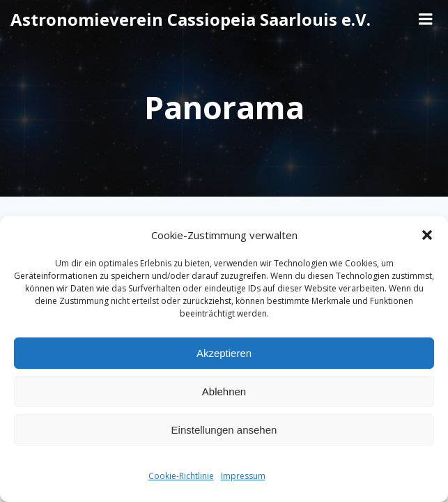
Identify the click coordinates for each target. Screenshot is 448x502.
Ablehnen (224, 391)
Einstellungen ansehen (224, 430)
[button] (427, 235)
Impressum (243, 476)
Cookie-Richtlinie (181, 476)
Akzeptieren (224, 353)
